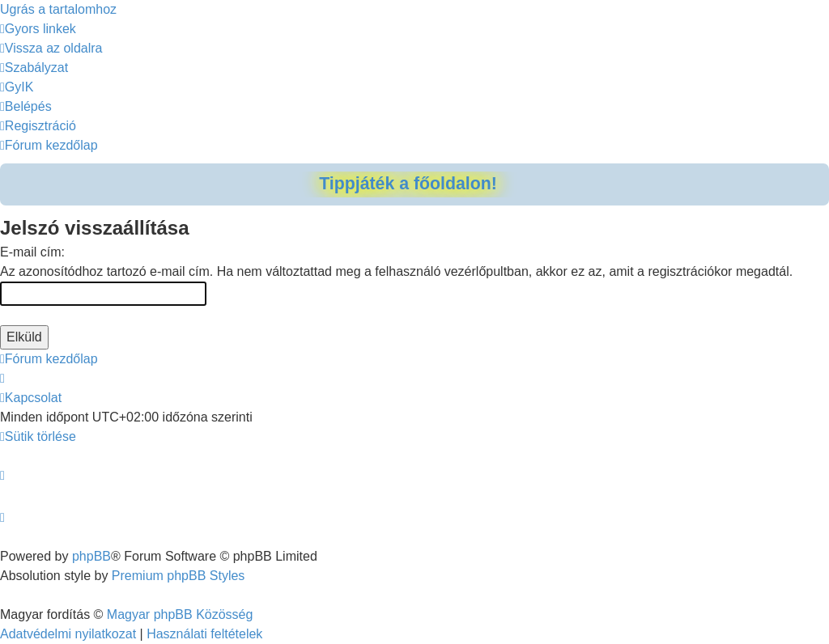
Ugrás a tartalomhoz (58, 9)
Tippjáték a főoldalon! (408, 184)
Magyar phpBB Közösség (180, 614)
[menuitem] (51, 48)
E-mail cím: (32, 252)
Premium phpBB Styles (179, 576)
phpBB (91, 556)
